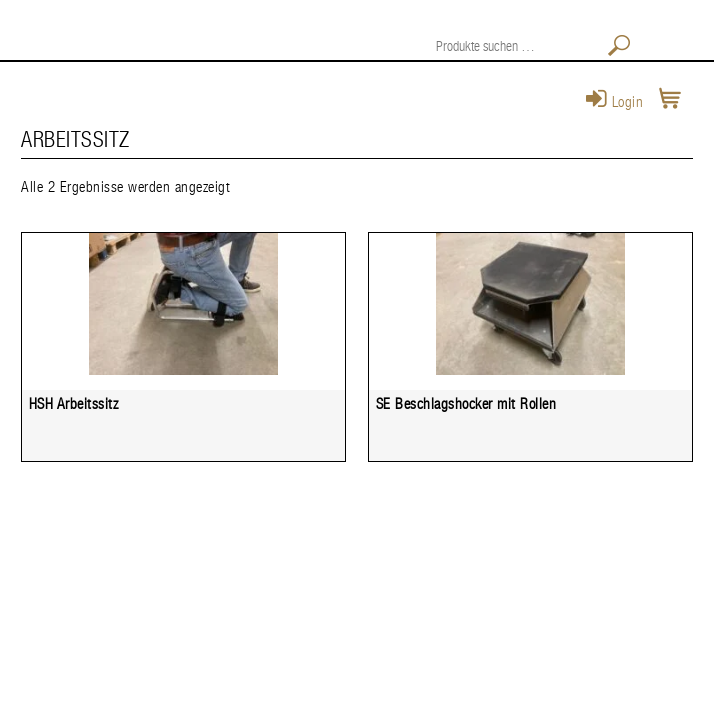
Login (615, 102)
